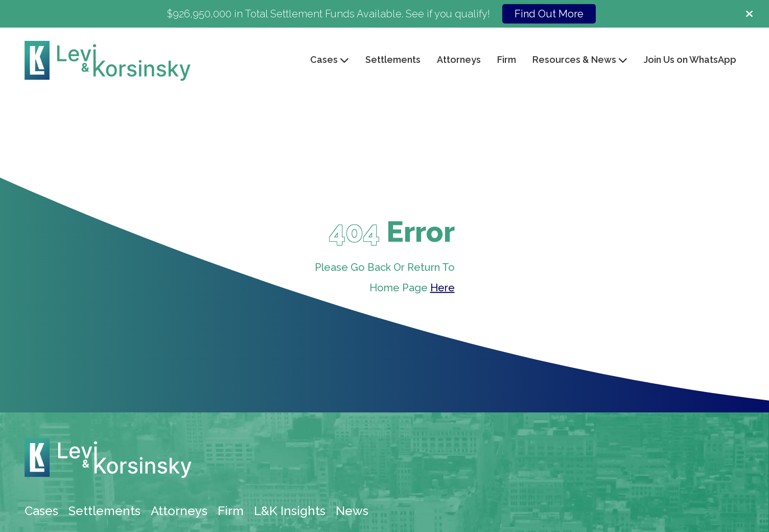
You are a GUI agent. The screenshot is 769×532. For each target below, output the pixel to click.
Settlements (393, 60)
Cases (41, 511)
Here (442, 288)
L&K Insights (290, 511)
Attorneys (459, 60)
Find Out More (549, 14)
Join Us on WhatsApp (690, 60)
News (352, 511)
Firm (507, 60)
